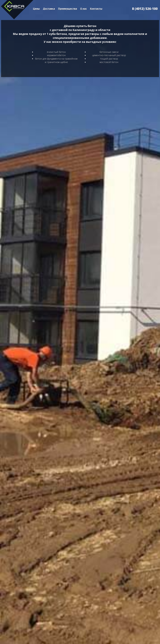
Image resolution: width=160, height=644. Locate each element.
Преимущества (68, 9)
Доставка (49, 9)
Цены (36, 9)
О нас (83, 9)
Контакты (96, 9)
